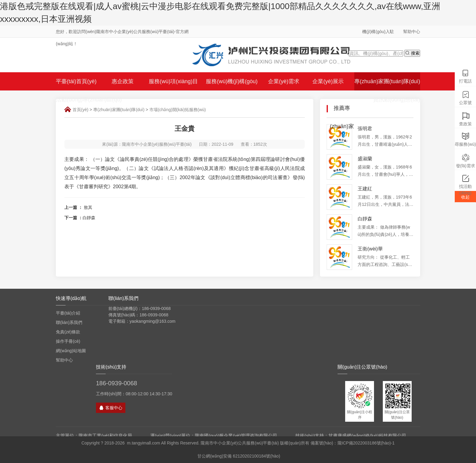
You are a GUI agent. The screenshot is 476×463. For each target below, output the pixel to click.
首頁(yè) (80, 110)
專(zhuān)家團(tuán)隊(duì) (119, 110)
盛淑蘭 (365, 159)
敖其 (88, 207)
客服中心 (111, 408)
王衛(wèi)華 (370, 249)
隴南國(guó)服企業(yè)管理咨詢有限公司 (236, 436)
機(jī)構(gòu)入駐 (378, 32)
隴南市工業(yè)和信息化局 (105, 436)
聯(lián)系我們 (69, 322)
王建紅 (365, 189)
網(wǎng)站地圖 (71, 351)
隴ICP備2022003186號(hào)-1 (366, 443)
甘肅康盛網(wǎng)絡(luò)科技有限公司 (367, 436)
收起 (465, 197)
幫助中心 (412, 32)
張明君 (365, 129)
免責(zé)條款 (68, 332)
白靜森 (89, 218)
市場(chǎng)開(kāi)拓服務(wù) (178, 110)
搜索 (412, 53)
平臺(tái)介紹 (68, 313)
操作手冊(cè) (68, 341)
